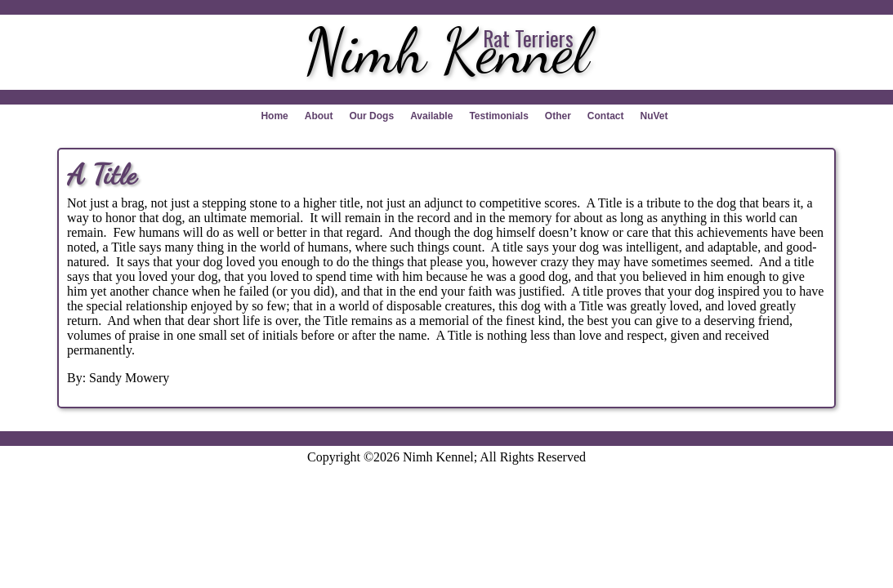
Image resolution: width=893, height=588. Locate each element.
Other (558, 116)
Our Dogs (371, 116)
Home (274, 116)
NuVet (654, 116)
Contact (606, 116)
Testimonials (498, 116)
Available (431, 116)
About (319, 116)
